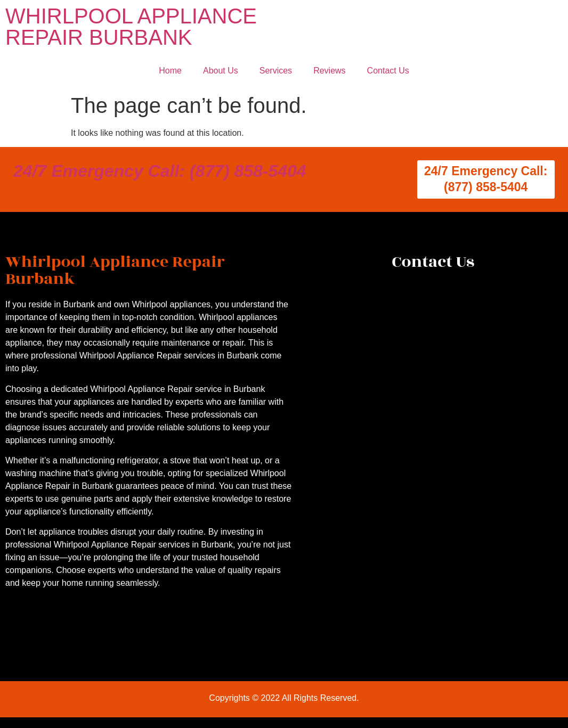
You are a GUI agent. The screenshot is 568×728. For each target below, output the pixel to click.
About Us (221, 71)
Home (170, 71)
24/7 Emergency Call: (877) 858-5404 (160, 171)
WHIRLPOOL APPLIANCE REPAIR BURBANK (131, 27)
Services (276, 71)
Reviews (329, 71)
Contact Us (388, 71)
